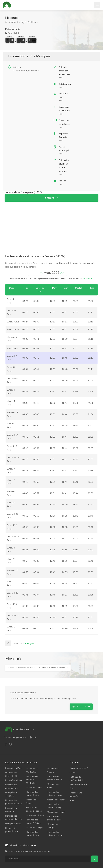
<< (41, 273)
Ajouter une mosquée (81, 707)
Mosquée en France (27, 668)
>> (62, 273)
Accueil (11, 668)
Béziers (53, 668)
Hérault (42, 668)
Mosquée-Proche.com (20, 729)
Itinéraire (51, 198)
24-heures (88, 279)
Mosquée (64, 668)
